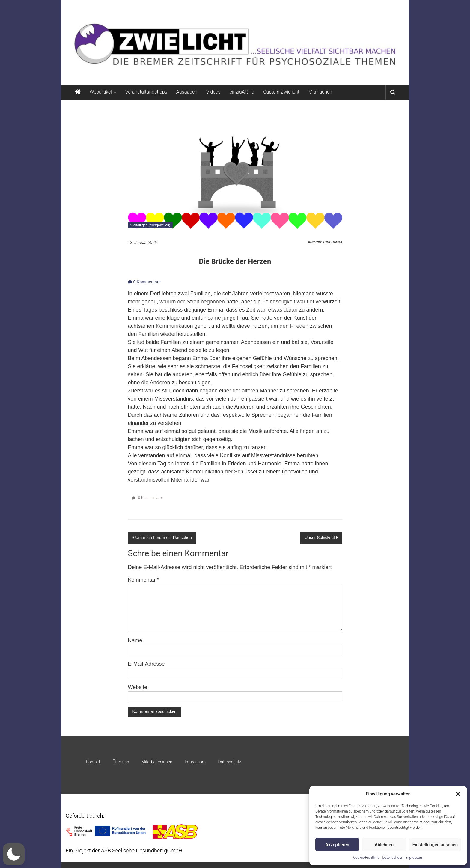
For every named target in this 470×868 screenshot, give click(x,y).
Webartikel (101, 92)
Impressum (414, 858)
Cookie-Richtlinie (366, 858)
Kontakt (93, 762)
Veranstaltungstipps (146, 92)
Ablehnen (384, 845)
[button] (458, 794)
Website (138, 687)
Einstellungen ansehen (435, 845)
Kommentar (144, 580)
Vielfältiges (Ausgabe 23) (150, 225)
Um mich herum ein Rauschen (164, 538)
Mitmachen (320, 92)
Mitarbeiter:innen (157, 762)
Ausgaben (187, 92)
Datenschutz (392, 858)
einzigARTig (242, 92)
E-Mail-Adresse (146, 664)
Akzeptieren (337, 845)
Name (135, 640)
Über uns (121, 762)
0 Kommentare (144, 282)
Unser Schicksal (320, 538)
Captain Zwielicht (281, 92)
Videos (213, 92)
